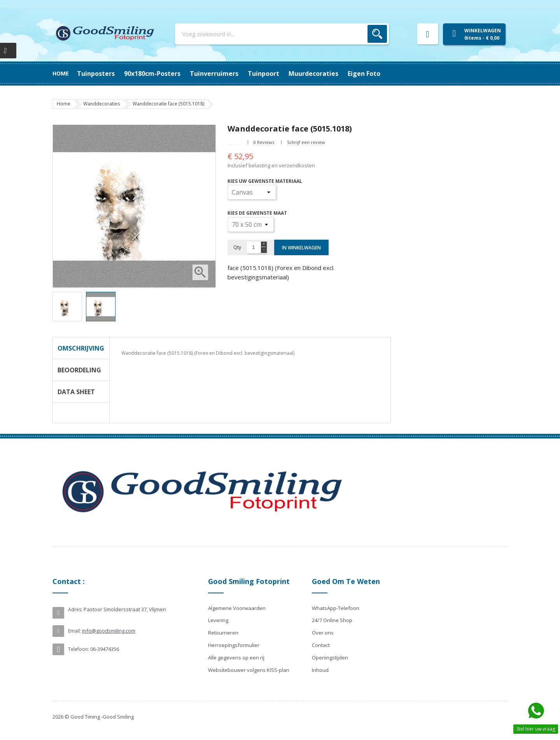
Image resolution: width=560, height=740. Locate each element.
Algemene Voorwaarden (237, 608)
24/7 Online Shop (332, 620)
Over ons (323, 633)
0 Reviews (264, 142)
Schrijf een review (306, 142)
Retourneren (223, 633)
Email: (74, 631)
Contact (321, 645)
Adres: (75, 609)
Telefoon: (79, 649)
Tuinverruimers (214, 74)
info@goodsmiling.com (109, 631)
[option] (67, 307)
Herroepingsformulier (234, 645)
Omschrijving (81, 348)
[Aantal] (253, 247)
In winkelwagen (301, 248)
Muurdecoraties (313, 74)
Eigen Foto (364, 74)
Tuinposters (96, 74)
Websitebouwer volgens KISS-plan (249, 670)
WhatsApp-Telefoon (336, 608)
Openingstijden (330, 658)
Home (61, 73)
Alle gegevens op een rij (236, 658)
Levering (218, 620)
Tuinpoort (263, 74)
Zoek (377, 34)
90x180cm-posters (152, 74)
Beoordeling (79, 370)
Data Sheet (76, 392)
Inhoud (320, 670)
